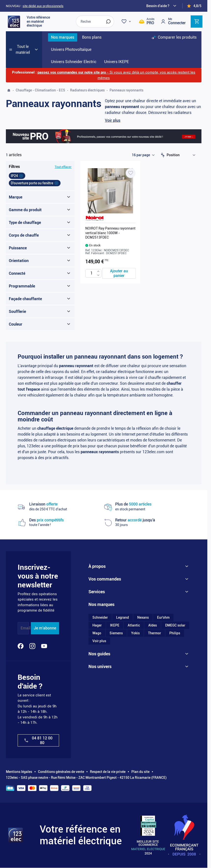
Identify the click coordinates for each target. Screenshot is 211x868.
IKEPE (115, 625)
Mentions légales (19, 772)
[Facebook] (21, 646)
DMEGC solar (175, 625)
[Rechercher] (108, 22)
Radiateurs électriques (87, 90)
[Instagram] (32, 646)
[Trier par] (182, 155)
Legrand (123, 617)
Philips (175, 633)
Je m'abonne (45, 628)
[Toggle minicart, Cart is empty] (197, 22)
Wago (97, 633)
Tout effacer (63, 167)
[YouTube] (44, 646)
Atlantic (134, 625)
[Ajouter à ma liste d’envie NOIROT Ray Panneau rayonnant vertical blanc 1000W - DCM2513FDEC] (131, 173)
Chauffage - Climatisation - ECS (40, 90)
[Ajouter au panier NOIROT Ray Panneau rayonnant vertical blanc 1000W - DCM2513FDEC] (119, 273)
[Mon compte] (173, 21)
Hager (97, 625)
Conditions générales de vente (61, 772)
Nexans (143, 617)
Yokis (135, 633)
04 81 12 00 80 (38, 740)
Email (25, 628)
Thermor (155, 633)
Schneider (100, 617)
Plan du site (140, 772)
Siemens (116, 633)
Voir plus (113, 120)
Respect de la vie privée (108, 772)
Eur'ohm (163, 617)
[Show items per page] (143, 155)
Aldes (153, 625)
